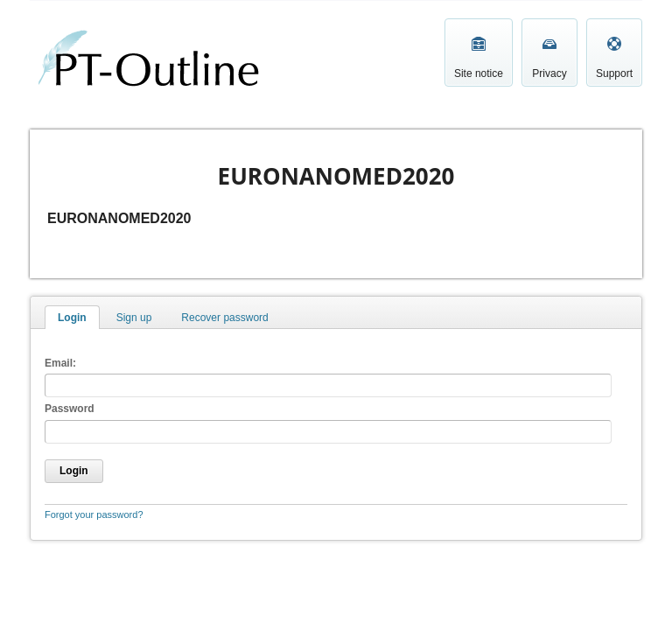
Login (72, 318)
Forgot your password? (94, 514)
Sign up (134, 318)
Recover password (224, 318)
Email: (60, 363)
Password (70, 409)
